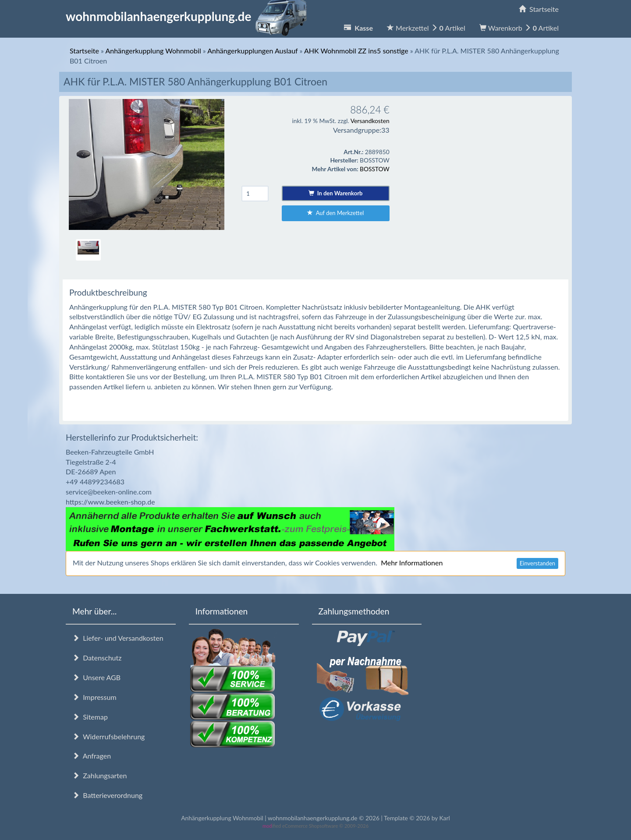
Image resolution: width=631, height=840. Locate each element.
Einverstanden (537, 563)
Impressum (94, 697)
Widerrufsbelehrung (108, 736)
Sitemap (90, 717)
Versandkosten (370, 121)
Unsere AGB (96, 677)
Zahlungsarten (99, 775)
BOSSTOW (375, 169)
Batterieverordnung (107, 795)
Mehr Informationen (412, 563)
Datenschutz (97, 658)
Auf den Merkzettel (335, 213)
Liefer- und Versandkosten (118, 638)
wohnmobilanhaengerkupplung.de (189, 16)
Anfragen (92, 756)
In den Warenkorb (335, 193)
